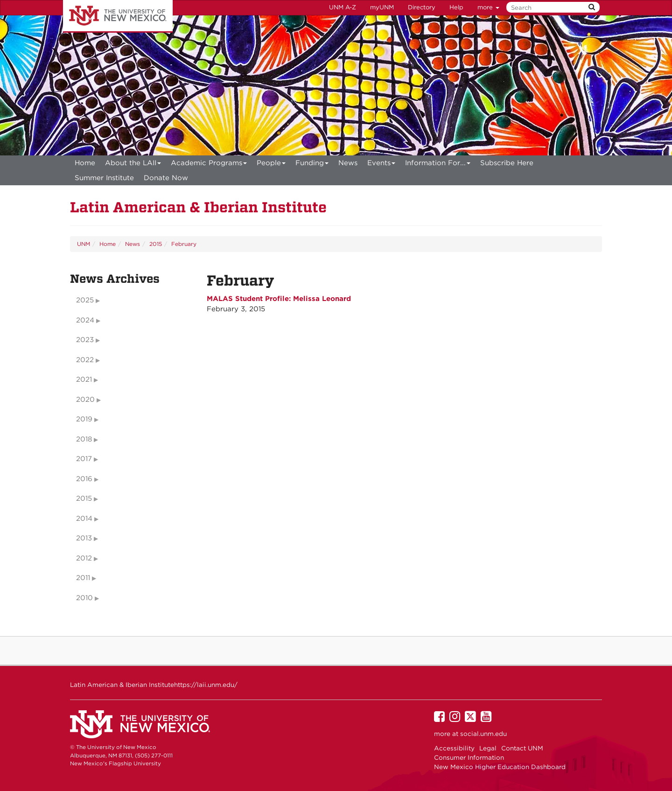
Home (85, 163)
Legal (488, 748)
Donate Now (166, 178)
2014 (84, 518)
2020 (85, 399)
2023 (85, 340)
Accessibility (454, 748)
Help (456, 7)
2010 (84, 598)
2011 (83, 578)
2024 (85, 320)
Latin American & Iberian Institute (198, 207)
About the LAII (133, 164)
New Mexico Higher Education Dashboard (500, 767)
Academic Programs (209, 164)
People (271, 164)
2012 (84, 558)
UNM (84, 244)
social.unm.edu (483, 734)
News (348, 163)
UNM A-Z (343, 7)
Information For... (438, 164)
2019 (84, 419)
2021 (84, 379)
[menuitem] (85, 163)
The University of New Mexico (118, 16)
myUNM (382, 7)
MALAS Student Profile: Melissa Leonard (279, 299)
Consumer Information (469, 757)
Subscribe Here (507, 163)
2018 (84, 439)
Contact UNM (522, 748)
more (488, 7)
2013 (84, 538)
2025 (85, 300)
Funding (312, 164)
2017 (84, 459)
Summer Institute (104, 178)
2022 (85, 360)
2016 (84, 479)
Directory (422, 7)
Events (381, 164)
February (184, 244)
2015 (156, 244)
